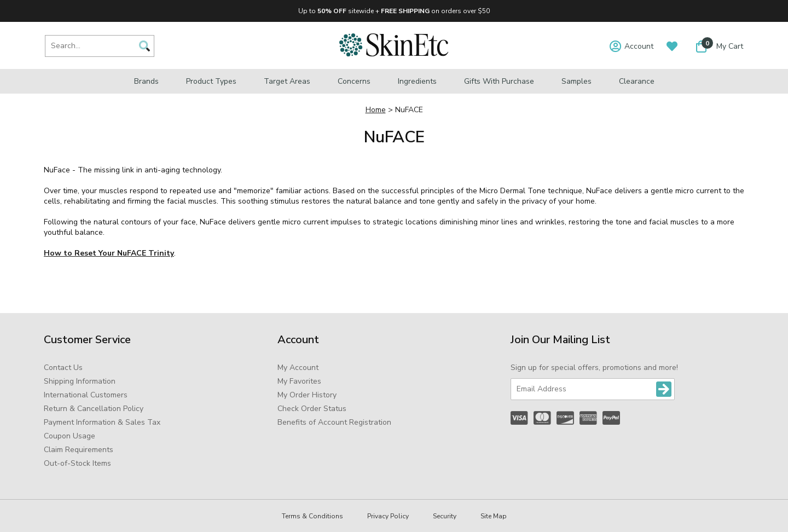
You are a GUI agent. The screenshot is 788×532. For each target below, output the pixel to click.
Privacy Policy (388, 516)
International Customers (86, 395)
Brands (146, 81)
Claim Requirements (79, 450)
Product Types (211, 81)
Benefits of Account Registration (334, 422)
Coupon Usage (69, 436)
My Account (298, 368)
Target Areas (287, 81)
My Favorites (299, 381)
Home (376, 110)
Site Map (494, 516)
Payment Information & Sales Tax (102, 422)
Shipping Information (80, 381)
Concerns (354, 81)
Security (445, 516)
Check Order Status (312, 409)
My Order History (307, 395)
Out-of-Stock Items (77, 463)
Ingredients (417, 81)
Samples (576, 81)
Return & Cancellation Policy (94, 409)
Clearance (637, 81)
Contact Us (63, 368)
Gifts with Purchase (499, 81)
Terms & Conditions (312, 516)
